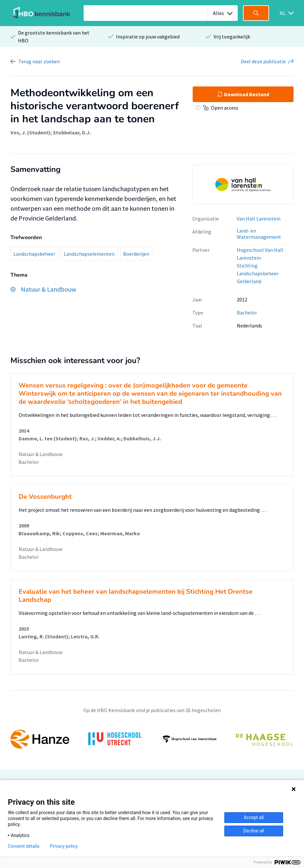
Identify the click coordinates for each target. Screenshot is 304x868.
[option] (152, 739)
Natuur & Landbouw (40, 454)
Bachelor (247, 312)
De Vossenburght (45, 497)
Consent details (24, 846)
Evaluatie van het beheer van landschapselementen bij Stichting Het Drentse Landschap (136, 596)
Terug (39, 61)
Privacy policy (64, 846)
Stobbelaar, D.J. (72, 132)
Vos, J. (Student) (30, 132)
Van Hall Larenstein (259, 219)
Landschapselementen (89, 254)
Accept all (254, 817)
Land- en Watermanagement (259, 234)
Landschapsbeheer (34, 254)
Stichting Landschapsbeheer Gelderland (258, 273)
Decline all (254, 831)
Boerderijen (136, 254)
